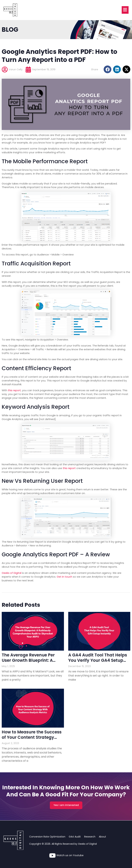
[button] (108, 69)
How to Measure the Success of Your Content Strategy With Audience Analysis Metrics (32, 740)
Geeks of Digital (12, 573)
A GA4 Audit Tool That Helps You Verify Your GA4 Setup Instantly (98, 660)
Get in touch (64, 577)
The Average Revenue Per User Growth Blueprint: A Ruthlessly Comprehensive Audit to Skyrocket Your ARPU (32, 663)
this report (14, 390)
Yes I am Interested (66, 805)
